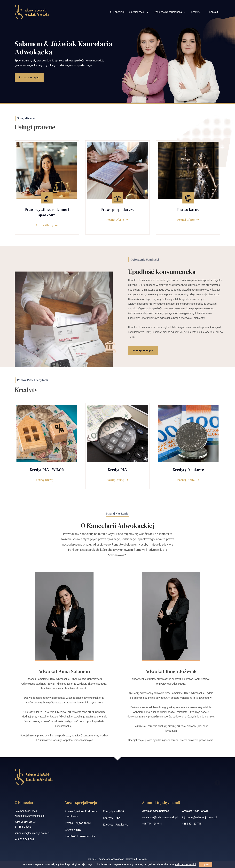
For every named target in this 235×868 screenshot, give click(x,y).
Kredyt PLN (117, 470)
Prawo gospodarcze (117, 210)
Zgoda (206, 865)
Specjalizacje (139, 12)
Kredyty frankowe (188, 470)
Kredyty (197, 12)
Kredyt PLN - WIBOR (47, 470)
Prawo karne (188, 210)
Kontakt (213, 12)
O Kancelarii (117, 12)
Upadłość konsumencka (170, 12)
